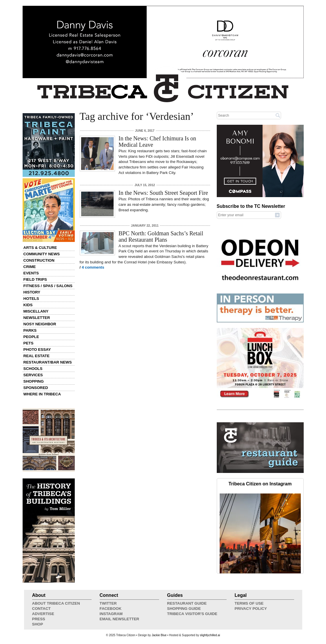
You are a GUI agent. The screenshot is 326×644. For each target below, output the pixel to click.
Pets (29, 343)
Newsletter (37, 318)
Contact (41, 609)
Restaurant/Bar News (48, 362)
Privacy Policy (251, 609)
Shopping (34, 381)
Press (39, 619)
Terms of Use (249, 603)
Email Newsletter (120, 619)
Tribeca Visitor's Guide (192, 614)
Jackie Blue (159, 635)
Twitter (108, 603)
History (32, 292)
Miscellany (36, 311)
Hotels (31, 299)
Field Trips (35, 279)
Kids (28, 305)
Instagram (111, 614)
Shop (38, 624)
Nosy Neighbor (40, 324)
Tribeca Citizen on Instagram (260, 484)
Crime (30, 267)
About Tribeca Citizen (56, 603)
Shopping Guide (184, 609)
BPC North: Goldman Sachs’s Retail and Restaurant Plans (161, 236)
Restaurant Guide (187, 603)
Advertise (43, 614)
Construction (39, 260)
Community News (42, 254)
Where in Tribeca (42, 394)
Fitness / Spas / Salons (48, 286)
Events (31, 273)
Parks (30, 330)
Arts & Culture (40, 248)
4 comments (93, 267)
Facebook (111, 609)
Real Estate (37, 356)
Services (33, 375)
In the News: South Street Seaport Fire (163, 193)
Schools (33, 369)
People (31, 337)
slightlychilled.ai (210, 635)
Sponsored (36, 388)
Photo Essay (37, 349)
